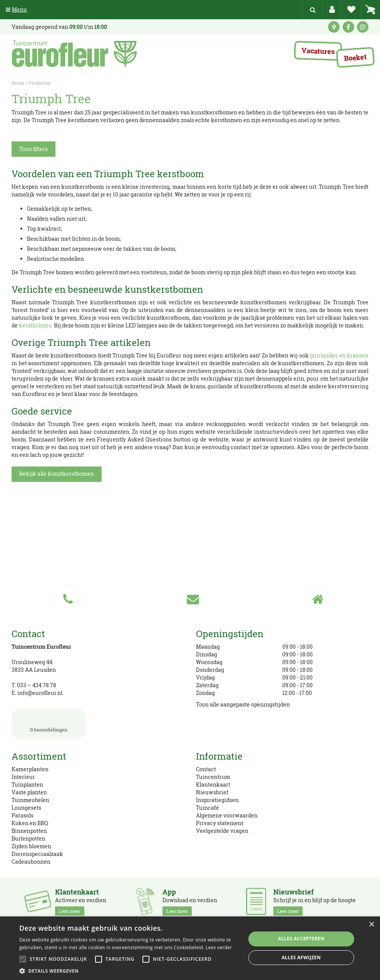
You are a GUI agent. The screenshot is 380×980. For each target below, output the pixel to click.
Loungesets (26, 808)
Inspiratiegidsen (217, 800)
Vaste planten (29, 792)
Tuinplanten (27, 785)
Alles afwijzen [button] (301, 957)
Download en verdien (190, 902)
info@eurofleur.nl (40, 693)
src (313, 10)
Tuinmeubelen (30, 800)
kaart (334, 27)
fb (348, 27)
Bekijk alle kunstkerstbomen (57, 474)
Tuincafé (208, 808)
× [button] (371, 925)
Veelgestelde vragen (222, 831)
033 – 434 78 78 (37, 685)
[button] (129, 971)
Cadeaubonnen (31, 862)
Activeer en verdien (81, 902)
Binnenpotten (29, 831)
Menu (16, 9)
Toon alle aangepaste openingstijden (243, 704)
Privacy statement (220, 823)
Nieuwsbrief (212, 792)
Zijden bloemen (31, 846)
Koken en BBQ (30, 823)
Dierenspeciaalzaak (37, 854)
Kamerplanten (30, 769)
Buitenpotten (28, 838)
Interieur (23, 777)
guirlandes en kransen (339, 355)
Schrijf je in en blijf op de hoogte (315, 902)
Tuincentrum (213, 777)
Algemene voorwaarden (227, 815)
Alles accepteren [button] (301, 939)
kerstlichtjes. (36, 325)
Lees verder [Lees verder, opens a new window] (219, 947)
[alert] (190, 948)
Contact (206, 769)
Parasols (23, 815)
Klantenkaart (213, 785)
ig (363, 27)
